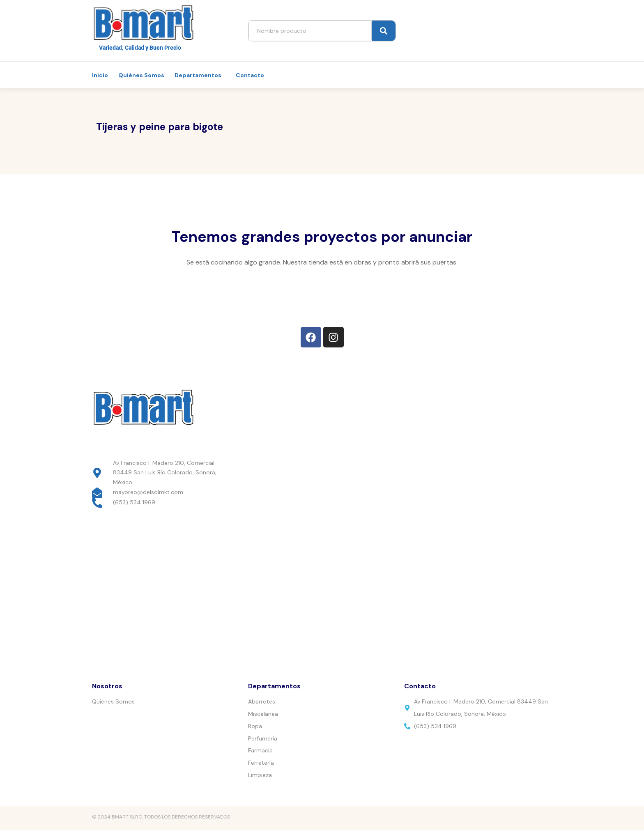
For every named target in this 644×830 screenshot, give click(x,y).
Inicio (100, 75)
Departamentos (198, 75)
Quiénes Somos (141, 75)
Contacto (250, 75)
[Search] (384, 31)
